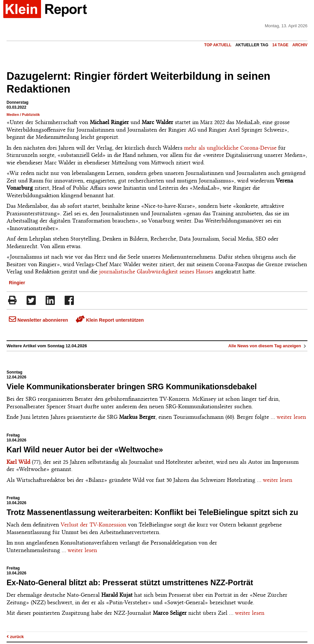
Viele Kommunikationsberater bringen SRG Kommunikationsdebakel (132, 387)
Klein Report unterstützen (110, 320)
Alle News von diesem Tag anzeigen (268, 346)
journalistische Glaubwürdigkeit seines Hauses (156, 271)
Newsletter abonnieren (38, 320)
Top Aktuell (218, 45)
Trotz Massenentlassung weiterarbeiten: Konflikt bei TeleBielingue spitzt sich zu (152, 512)
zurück (15, 637)
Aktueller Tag (252, 45)
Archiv (300, 45)
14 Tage (280, 45)
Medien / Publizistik (23, 115)
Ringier (17, 283)
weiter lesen (291, 417)
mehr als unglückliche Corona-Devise (230, 148)
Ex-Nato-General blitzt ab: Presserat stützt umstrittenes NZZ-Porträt (130, 583)
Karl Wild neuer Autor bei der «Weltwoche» (85, 450)
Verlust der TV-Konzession (94, 525)
